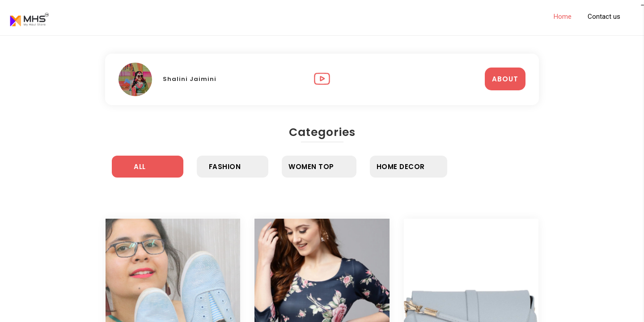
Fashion (225, 167)
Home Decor (401, 167)
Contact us (604, 17)
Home (563, 17)
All (140, 167)
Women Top (311, 167)
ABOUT (505, 79)
